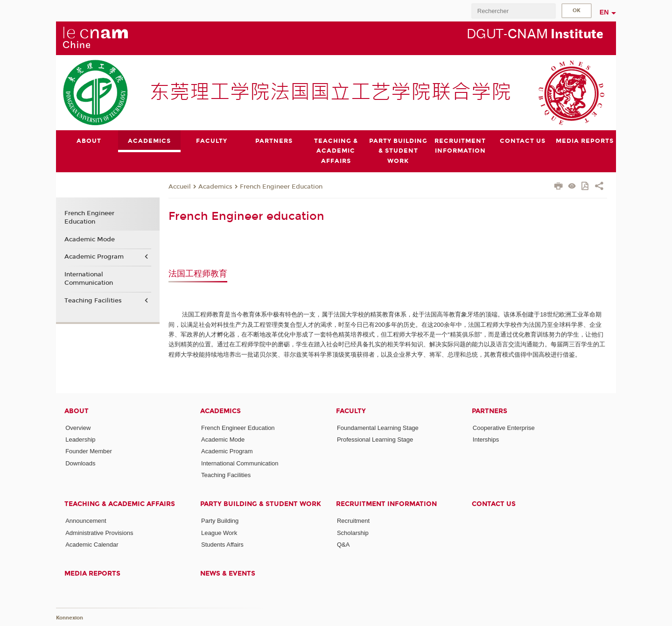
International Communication (89, 279)
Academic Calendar (92, 545)
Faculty (351, 411)
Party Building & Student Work (261, 504)
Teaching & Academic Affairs (120, 504)
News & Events (228, 573)
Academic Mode (90, 239)
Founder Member (89, 451)
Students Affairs (222, 545)
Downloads (80, 463)
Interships (486, 440)
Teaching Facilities (93, 301)
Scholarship (353, 532)
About (77, 411)
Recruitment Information (386, 504)
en (604, 12)
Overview (78, 427)
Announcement (86, 521)
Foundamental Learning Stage (378, 427)
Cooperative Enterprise (504, 427)
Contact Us (494, 504)
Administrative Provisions (99, 532)
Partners (490, 411)
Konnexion (70, 618)
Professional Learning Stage (375, 440)
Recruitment (353, 521)
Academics (215, 186)
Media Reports (92, 573)
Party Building (220, 521)
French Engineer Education (281, 186)
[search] (513, 11)
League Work (219, 532)
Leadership (80, 440)
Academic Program (94, 257)
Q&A (343, 545)
